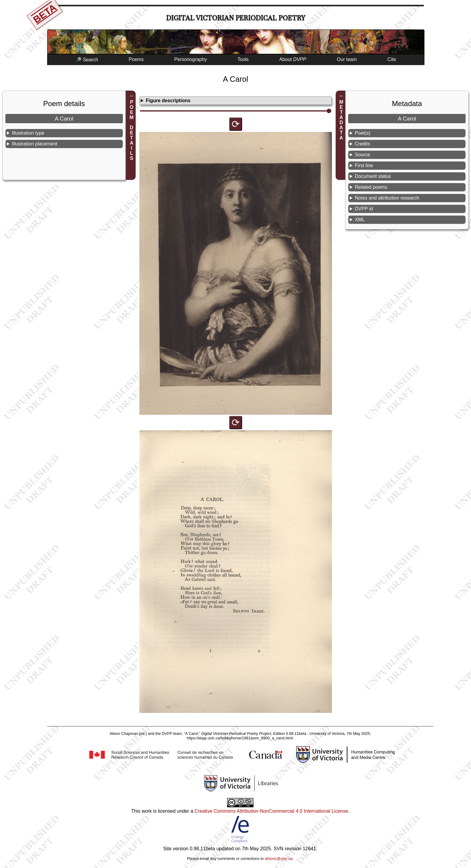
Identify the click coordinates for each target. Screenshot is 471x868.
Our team (347, 59)
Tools (243, 59)
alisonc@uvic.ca (279, 859)
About (293, 59)
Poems (136, 59)
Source (362, 155)
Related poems (371, 187)
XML (360, 220)
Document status (373, 176)
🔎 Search (87, 60)
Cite (392, 59)
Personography (191, 59)
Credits (362, 144)
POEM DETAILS (132, 130)
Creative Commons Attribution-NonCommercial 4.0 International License (271, 811)
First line (364, 165)
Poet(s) (363, 133)
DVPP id (364, 209)
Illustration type (28, 133)
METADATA (341, 120)
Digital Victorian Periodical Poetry (236, 18)
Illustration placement (35, 144)
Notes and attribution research (387, 198)
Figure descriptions (168, 101)
